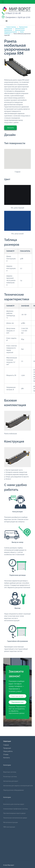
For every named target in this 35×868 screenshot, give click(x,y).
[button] (7, 21)
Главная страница (11, 27)
